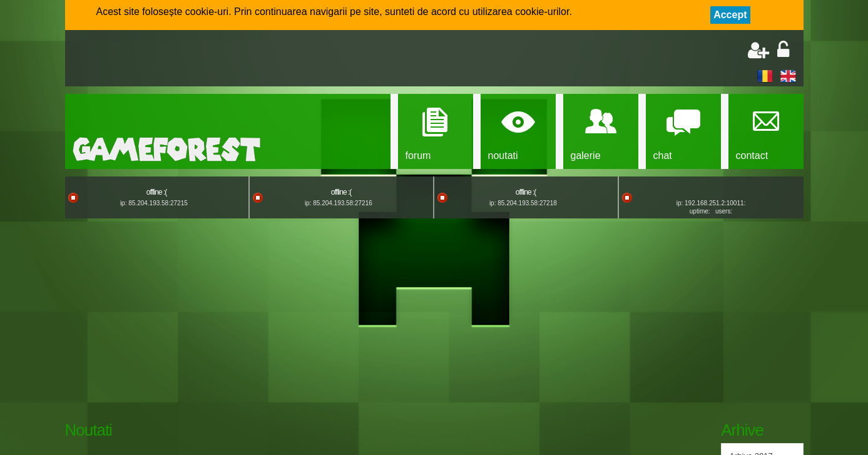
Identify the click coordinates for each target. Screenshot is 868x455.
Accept (730, 15)
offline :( (156, 192)
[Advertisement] (219, 59)
